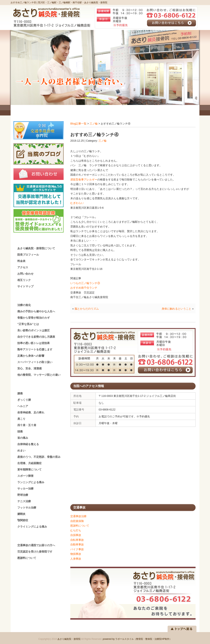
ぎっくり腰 (24, 400)
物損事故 (76, 554)
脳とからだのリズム (87, 309)
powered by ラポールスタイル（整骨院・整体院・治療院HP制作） (137, 639)
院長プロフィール (28, 255)
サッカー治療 (25, 489)
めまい (21, 450)
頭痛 (20, 431)
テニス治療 (24, 501)
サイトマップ (25, 286)
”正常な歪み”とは (28, 324)
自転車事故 (77, 540)
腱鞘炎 (21, 514)
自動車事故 (77, 544)
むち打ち (76, 530)
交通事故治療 (78, 516)
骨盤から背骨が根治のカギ (34, 318)
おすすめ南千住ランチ (84, 288)
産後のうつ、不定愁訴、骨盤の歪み (39, 457)
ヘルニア (23, 406)
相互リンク (24, 280)
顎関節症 (23, 520)
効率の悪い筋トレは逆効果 (34, 343)
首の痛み (23, 438)
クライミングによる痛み (32, 527)
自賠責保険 (77, 521)
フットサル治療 (27, 508)
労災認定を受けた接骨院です (35, 552)
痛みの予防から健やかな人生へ (36, 311)
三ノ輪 (94, 124)
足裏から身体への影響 (31, 356)
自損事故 (76, 535)
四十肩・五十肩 (27, 425)
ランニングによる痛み (31, 482)
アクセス (23, 267)
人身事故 (76, 559)
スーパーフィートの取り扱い (35, 362)
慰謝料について (80, 526)
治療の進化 (24, 305)
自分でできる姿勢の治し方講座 (36, 337)
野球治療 (23, 495)
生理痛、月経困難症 (29, 463)
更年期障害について (29, 469)
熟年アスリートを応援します (35, 349)
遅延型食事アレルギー (84, 179)
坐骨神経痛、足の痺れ (31, 412)
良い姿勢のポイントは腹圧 (34, 330)
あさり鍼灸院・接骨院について (36, 248)
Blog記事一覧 (78, 124)
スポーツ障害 (25, 476)
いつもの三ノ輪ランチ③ (85, 283)
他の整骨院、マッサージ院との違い (39, 375)
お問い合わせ (25, 274)
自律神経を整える (28, 444)
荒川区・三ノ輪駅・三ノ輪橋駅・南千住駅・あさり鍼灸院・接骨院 (73, 2)
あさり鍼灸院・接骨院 (69, 639)
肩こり (21, 419)
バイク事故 (77, 549)
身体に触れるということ (176, 309)
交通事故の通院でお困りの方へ (36, 545)
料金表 (21, 261)
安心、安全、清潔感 (29, 368)
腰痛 (20, 393)
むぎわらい (77, 203)
